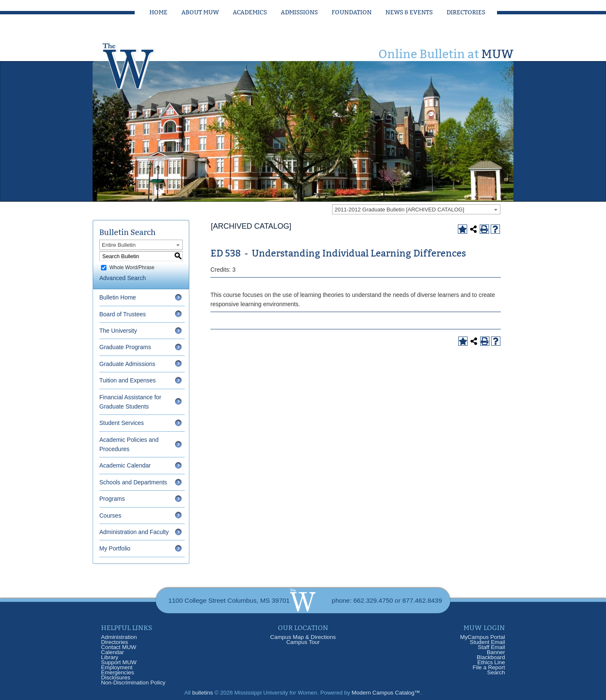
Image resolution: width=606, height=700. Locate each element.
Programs (112, 499)
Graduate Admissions (127, 364)
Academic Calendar (125, 465)
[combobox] (416, 209)
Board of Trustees (123, 314)
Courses (110, 516)
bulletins (203, 693)
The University (118, 331)
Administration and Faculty (134, 532)
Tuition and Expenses (128, 380)
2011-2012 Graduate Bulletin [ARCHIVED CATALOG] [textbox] (399, 210)
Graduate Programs (125, 347)
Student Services (122, 423)
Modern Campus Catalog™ (386, 693)
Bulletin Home (118, 297)
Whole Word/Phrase (132, 267)
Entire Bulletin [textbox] (119, 245)
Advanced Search (123, 278)
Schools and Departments (133, 482)
